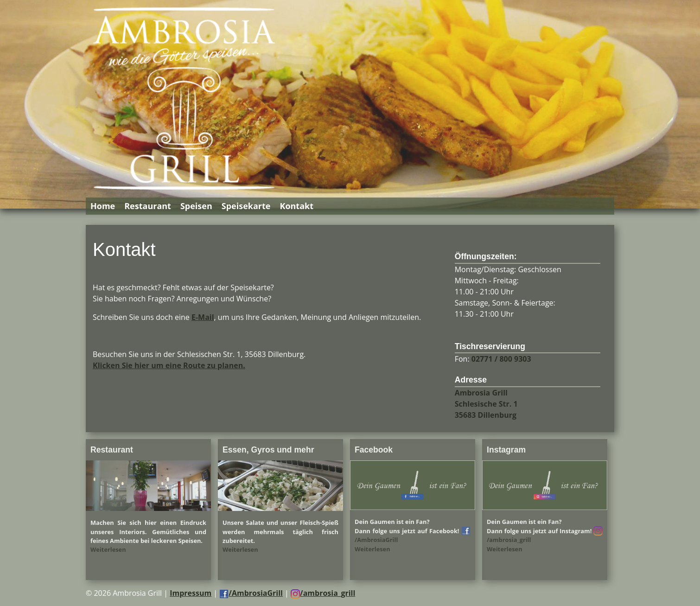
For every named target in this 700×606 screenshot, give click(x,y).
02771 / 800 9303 (501, 359)
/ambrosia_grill (323, 593)
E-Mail (203, 317)
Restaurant (148, 206)
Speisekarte (246, 206)
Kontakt (296, 206)
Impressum (191, 593)
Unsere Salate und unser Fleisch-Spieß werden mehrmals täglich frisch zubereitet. (280, 531)
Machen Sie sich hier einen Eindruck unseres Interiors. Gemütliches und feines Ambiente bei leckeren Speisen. (148, 531)
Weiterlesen (108, 549)
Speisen (196, 206)
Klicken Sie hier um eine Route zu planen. (169, 365)
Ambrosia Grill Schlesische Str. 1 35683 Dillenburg (486, 404)
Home (103, 206)
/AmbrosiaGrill (251, 593)
